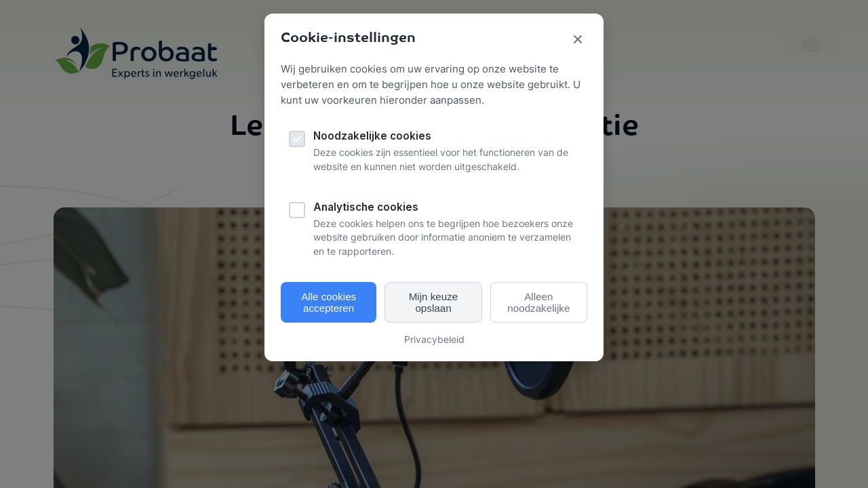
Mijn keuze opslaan (434, 302)
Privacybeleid (434, 339)
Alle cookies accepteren (329, 302)
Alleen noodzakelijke (538, 302)
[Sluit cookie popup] (578, 40)
